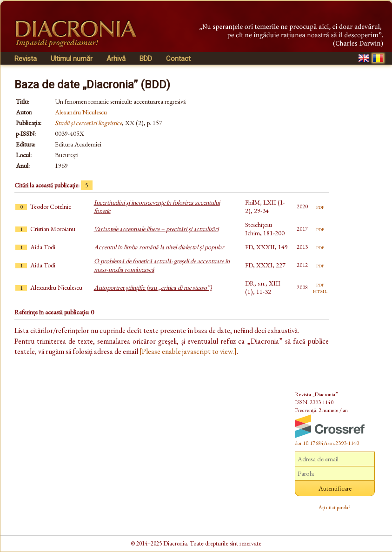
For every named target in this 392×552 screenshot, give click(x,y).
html (320, 291)
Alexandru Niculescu (81, 112)
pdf (320, 206)
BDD (146, 59)
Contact (178, 59)
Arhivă (116, 59)
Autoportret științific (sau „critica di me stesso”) (153, 287)
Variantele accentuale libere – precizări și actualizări (156, 229)
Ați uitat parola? (335, 507)
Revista (26, 59)
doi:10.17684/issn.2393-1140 (327, 443)
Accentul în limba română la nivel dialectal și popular (159, 247)
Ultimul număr (72, 59)
